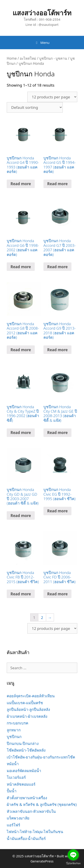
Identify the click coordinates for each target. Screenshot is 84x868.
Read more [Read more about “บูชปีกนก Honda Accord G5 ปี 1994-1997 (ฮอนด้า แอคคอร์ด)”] (57, 184)
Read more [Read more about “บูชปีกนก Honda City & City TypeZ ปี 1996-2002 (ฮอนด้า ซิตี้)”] (21, 433)
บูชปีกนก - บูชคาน (53, 58)
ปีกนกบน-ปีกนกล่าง (23, 743)
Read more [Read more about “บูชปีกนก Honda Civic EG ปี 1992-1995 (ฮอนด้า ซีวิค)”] (57, 511)
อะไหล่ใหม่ (28, 58)
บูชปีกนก (14, 737)
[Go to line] (73, 855)
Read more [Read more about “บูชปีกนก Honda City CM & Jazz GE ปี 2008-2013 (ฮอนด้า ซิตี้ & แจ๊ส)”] (57, 433)
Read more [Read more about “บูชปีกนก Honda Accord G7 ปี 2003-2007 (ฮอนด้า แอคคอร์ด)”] (57, 267)
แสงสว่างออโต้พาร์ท (42, 13)
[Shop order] (35, 107)
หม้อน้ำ (13, 764)
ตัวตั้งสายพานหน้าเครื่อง (27, 798)
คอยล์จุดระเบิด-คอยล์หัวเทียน (31, 696)
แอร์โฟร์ (13, 825)
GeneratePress (42, 861)
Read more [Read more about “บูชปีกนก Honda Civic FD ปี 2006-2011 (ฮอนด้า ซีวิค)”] (57, 594)
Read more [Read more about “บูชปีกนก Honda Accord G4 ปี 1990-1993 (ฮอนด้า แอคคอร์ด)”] (21, 184)
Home (12, 58)
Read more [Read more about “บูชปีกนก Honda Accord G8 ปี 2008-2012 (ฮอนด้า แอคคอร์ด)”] (21, 350)
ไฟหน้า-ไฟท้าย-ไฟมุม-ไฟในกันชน (35, 832)
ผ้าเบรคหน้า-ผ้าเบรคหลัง (27, 716)
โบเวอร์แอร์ (16, 777)
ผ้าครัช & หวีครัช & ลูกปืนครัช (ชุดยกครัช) (42, 804)
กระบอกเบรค (17, 723)
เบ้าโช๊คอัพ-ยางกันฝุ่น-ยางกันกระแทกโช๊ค (41, 757)
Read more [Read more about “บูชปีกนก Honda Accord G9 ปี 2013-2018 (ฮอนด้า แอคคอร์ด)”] (57, 350)
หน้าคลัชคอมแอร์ (21, 784)
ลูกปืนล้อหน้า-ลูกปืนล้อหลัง (28, 709)
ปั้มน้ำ (12, 791)
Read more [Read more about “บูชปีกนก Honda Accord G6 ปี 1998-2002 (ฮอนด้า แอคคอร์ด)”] (21, 267)
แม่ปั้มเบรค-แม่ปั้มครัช (25, 703)
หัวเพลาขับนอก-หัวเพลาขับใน (31, 811)
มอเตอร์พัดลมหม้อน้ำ (24, 771)
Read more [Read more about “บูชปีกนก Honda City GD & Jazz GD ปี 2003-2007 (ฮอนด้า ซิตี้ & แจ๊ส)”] (21, 516)
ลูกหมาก (14, 730)
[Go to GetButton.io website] (73, 863)
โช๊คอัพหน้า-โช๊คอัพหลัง (26, 750)
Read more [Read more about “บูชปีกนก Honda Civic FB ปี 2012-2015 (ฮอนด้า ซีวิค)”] (21, 594)
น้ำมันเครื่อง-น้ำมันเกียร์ (26, 839)
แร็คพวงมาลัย (18, 818)
